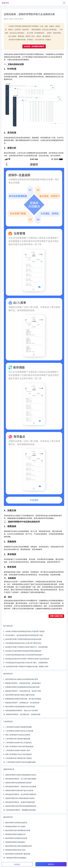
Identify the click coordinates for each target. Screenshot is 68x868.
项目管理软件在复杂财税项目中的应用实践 (20, 707)
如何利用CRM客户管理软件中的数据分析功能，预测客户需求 (27, 667)
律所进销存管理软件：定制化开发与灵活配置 (21, 787)
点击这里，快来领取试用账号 (34, 46)
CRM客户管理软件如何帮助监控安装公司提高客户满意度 (25, 631)
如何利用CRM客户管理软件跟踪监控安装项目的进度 (23, 639)
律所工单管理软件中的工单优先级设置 (18, 754)
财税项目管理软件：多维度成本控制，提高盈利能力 (23, 683)
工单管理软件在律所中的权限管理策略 (18, 727)
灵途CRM (5, 3)
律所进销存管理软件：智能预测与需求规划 (21, 810)
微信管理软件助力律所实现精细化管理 (18, 846)
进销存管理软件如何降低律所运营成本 (18, 783)
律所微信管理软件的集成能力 (15, 842)
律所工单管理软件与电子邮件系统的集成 (19, 747)
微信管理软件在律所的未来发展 (16, 838)
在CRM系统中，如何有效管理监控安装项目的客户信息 (24, 635)
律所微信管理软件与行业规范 (15, 827)
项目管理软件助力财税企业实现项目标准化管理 (22, 679)
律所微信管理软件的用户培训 (15, 850)
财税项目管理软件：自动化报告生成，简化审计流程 (23, 691)
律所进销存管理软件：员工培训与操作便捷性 (21, 779)
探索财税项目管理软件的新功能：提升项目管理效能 (23, 699)
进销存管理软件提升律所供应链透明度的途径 (21, 806)
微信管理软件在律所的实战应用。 (17, 823)
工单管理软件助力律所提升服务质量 (18, 739)
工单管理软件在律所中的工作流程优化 (18, 743)
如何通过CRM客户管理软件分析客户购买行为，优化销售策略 (26, 647)
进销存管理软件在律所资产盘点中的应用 (19, 790)
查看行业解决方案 (56, 616)
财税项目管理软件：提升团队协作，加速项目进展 (23, 714)
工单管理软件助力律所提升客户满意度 (18, 758)
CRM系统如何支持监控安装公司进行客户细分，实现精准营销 (26, 663)
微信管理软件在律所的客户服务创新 (18, 854)
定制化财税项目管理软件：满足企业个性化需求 (22, 710)
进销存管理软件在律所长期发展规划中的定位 (21, 775)
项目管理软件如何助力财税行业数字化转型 (20, 695)
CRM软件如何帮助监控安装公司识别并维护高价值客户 (24, 655)
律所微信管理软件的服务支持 (15, 834)
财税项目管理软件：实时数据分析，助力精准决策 (22, 703)
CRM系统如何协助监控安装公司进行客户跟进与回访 (23, 643)
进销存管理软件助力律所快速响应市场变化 (20, 798)
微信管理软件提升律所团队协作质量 (18, 830)
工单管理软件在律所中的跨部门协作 (18, 750)
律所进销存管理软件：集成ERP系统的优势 (20, 802)
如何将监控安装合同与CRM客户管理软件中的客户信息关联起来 (27, 659)
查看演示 (51, 864)
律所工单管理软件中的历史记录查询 (18, 735)
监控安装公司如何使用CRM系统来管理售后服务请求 (23, 651)
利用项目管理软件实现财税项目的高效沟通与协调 (22, 687)
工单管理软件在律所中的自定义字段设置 (19, 731)
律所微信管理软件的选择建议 (16, 858)
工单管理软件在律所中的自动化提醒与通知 (21, 762)
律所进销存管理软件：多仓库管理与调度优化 (21, 794)
